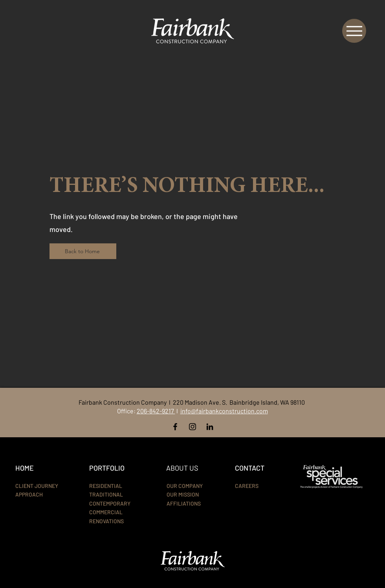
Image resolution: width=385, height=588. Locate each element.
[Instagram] (192, 427)
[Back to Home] (83, 251)
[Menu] (354, 31)
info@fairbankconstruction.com (224, 411)
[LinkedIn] (210, 427)
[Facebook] (175, 427)
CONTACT (250, 468)
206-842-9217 (156, 411)
